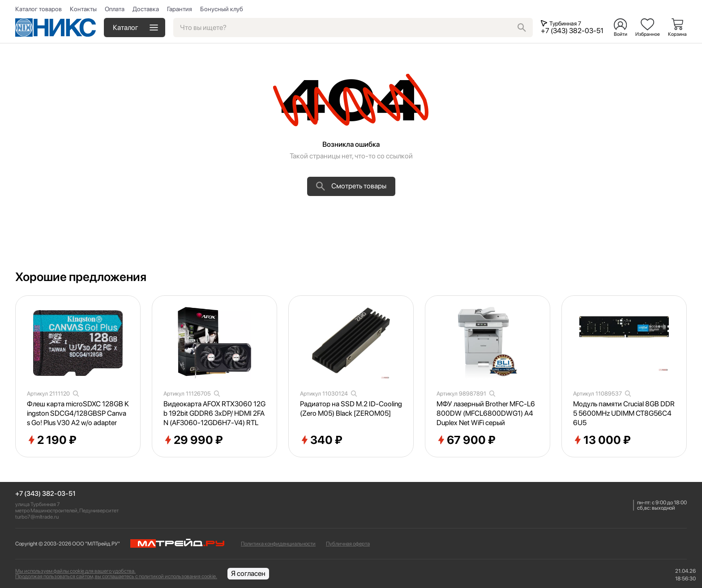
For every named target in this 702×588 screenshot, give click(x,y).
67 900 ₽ (466, 440)
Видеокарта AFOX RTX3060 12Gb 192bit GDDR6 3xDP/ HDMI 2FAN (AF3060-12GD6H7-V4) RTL (214, 413)
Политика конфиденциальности (278, 544)
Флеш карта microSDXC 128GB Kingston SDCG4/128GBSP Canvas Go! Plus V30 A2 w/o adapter (78, 413)
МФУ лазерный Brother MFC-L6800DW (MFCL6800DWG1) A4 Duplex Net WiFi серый (486, 413)
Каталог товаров (39, 9)
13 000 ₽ (602, 440)
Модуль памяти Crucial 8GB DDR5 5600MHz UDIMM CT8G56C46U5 (624, 413)
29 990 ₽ (193, 440)
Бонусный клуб (222, 9)
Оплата (115, 9)
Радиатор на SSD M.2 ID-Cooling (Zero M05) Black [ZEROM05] (351, 409)
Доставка (146, 9)
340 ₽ (321, 440)
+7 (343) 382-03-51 (45, 494)
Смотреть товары (351, 186)
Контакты (83, 9)
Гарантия (180, 9)
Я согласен (248, 573)
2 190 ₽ (52, 440)
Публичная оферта (348, 544)
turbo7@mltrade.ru (37, 517)
